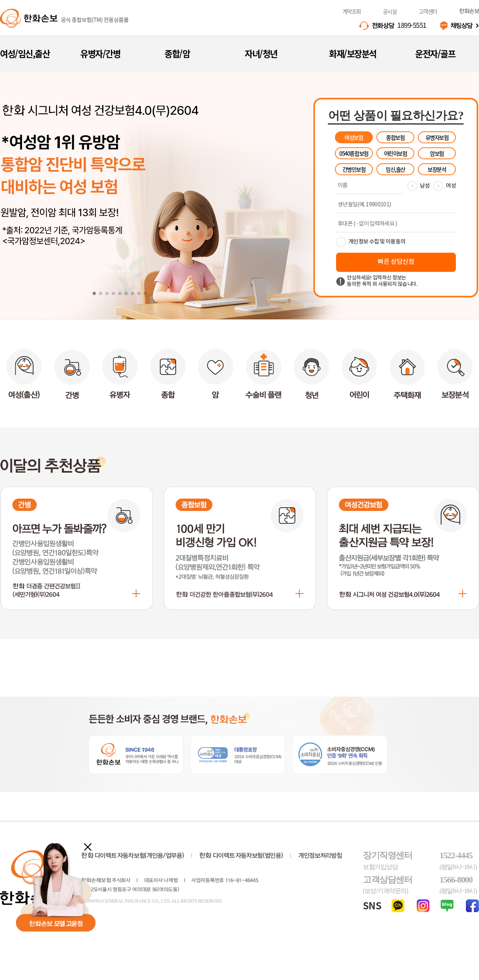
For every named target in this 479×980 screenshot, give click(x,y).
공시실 (390, 11)
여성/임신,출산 (25, 53)
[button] (94, 293)
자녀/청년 (261, 53)
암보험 (437, 153)
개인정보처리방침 (320, 856)
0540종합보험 (354, 153)
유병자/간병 (100, 53)
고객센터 (428, 11)
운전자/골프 (435, 53)
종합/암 (177, 53)
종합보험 (395, 137)
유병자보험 (437, 137)
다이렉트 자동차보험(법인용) (241, 856)
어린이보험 (396, 153)
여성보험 (354, 137)
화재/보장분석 (353, 53)
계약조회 (352, 11)
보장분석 (437, 169)
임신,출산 (395, 169)
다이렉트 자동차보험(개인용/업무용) (132, 856)
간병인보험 (354, 169)
